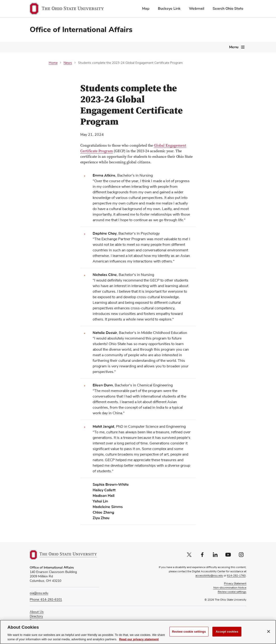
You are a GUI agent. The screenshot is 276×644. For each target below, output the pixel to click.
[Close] (269, 633)
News (68, 63)
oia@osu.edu (39, 593)
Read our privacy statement (139, 641)
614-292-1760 (236, 576)
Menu (234, 47)
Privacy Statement (235, 584)
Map (146, 9)
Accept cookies (227, 633)
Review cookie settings (189, 633)
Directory (36, 616)
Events (35, 621)
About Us (37, 612)
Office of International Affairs (81, 30)
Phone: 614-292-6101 (46, 600)
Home (53, 63)
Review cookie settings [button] (232, 592)
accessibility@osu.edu (209, 576)
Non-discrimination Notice (230, 588)
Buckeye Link (169, 9)
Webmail (197, 9)
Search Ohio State (228, 9)
